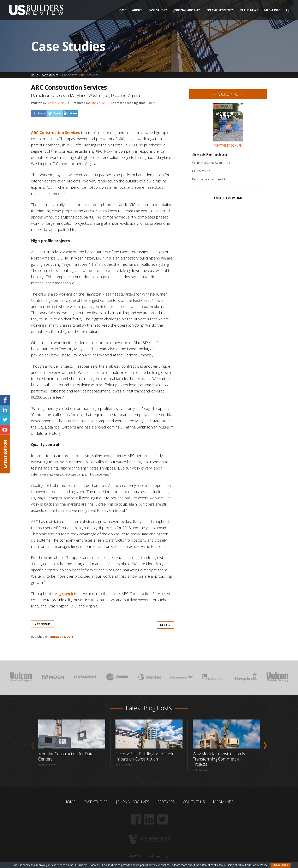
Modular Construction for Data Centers (66, 756)
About (137, 10)
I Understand (281, 865)
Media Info (272, 10)
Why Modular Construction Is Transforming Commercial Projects (219, 759)
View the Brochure (228, 146)
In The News (249, 10)
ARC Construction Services (56, 133)
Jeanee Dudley (57, 103)
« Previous (42, 624)
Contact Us (194, 802)
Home (122, 10)
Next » (165, 625)
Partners (166, 802)
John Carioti (98, 103)
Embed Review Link (228, 198)
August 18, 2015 (62, 637)
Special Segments (220, 10)
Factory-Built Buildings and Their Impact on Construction (144, 756)
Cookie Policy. (260, 865)
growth (66, 594)
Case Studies (158, 10)
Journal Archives (187, 10)
